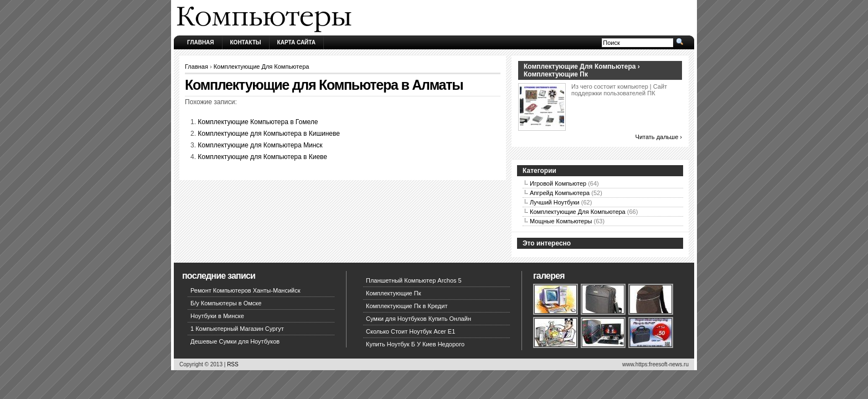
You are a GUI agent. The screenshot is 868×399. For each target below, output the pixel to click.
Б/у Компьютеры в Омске (226, 303)
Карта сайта (296, 42)
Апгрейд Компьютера (560, 193)
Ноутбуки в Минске (217, 316)
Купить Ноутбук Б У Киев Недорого (415, 344)
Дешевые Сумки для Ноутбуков (235, 341)
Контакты (246, 42)
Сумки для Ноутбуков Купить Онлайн (418, 319)
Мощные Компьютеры (561, 221)
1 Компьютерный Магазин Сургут (237, 329)
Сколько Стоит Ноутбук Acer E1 (410, 331)
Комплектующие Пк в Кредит (407, 306)
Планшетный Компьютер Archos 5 (414, 280)
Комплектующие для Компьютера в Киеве (262, 157)
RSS (233, 364)
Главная (201, 42)
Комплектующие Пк (394, 293)
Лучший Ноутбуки (555, 202)
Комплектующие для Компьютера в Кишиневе (269, 134)
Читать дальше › (659, 137)
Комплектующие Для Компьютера (262, 66)
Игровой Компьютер (558, 183)
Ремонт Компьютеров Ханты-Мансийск (246, 290)
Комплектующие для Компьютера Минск (260, 145)
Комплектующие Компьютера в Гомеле (258, 122)
